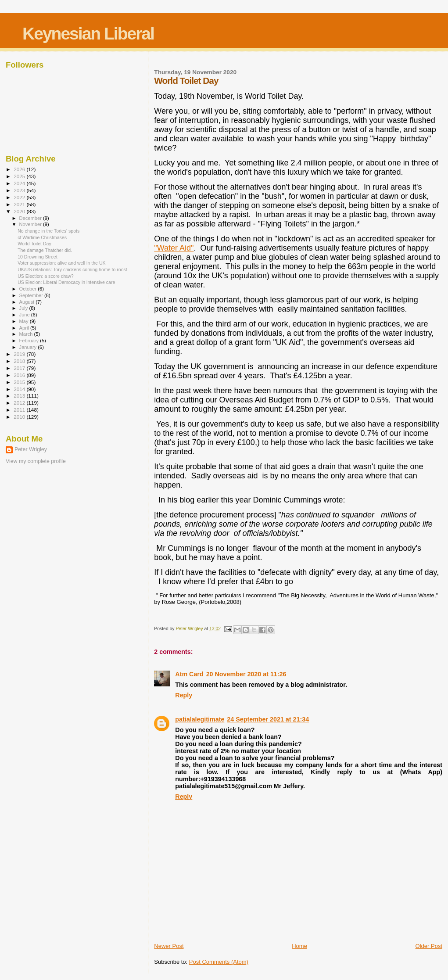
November (31, 224)
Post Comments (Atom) (219, 962)
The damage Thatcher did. (45, 250)
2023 (20, 190)
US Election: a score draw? (46, 276)
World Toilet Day (34, 244)
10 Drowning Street (38, 257)
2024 (20, 183)
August (28, 302)
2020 (20, 211)
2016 (20, 375)
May (25, 321)
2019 (20, 354)
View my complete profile (36, 461)
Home (299, 946)
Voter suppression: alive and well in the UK (62, 263)
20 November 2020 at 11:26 (246, 674)
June (25, 315)
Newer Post (169, 946)
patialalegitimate (200, 719)
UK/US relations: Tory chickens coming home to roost (72, 269)
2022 (20, 197)
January (29, 347)
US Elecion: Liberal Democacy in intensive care (66, 282)
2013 (20, 396)
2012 (20, 403)
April (25, 328)
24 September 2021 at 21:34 (268, 719)
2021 (20, 204)
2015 (20, 382)
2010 (20, 417)
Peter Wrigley (31, 449)
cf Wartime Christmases (42, 237)
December (31, 218)
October (29, 289)
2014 (20, 389)
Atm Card (189, 674)
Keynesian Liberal (88, 34)
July (24, 308)
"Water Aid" (174, 248)
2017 (20, 368)
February (30, 341)
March (27, 334)
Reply (184, 695)
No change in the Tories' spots (48, 231)
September (32, 295)
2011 (20, 410)
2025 (20, 176)
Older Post (429, 946)
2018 (20, 361)
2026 (20, 169)
